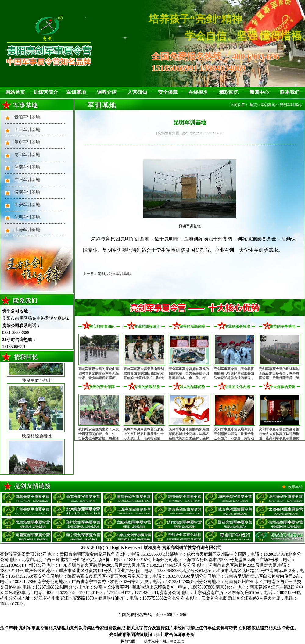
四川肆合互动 (173, 641)
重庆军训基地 (27, 142)
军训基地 (76, 92)
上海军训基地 (27, 230)
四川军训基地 (27, 130)
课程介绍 (107, 92)
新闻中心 (259, 92)
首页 (253, 105)
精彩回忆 (229, 92)
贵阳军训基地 (27, 117)
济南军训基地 (27, 192)
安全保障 (168, 92)
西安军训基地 (27, 205)
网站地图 (128, 641)
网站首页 (15, 92)
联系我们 (290, 92)
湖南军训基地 (27, 167)
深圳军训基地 (27, 217)
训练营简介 (46, 92)
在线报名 (198, 92)
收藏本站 (295, 487)
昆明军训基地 (27, 155)
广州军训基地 (27, 180)
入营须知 (137, 92)
